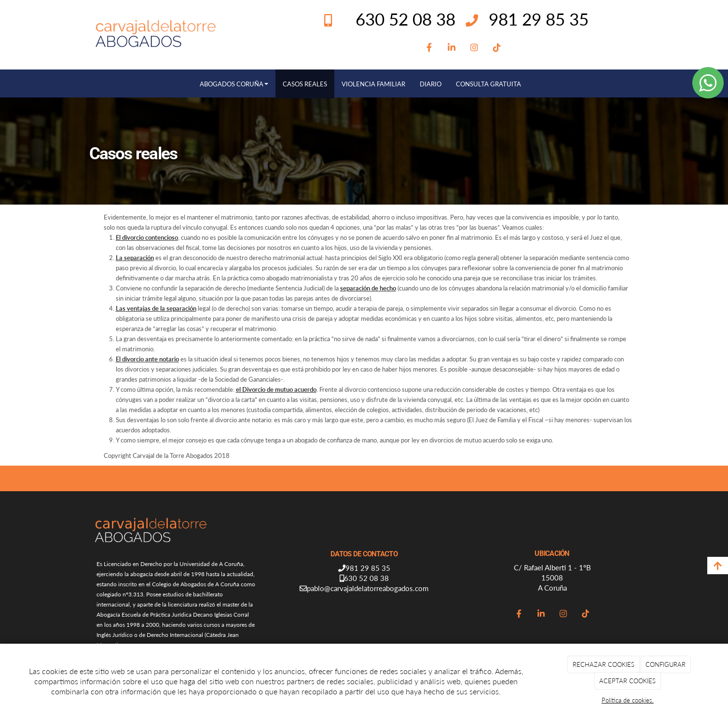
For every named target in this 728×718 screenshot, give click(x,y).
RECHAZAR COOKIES (604, 664)
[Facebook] (429, 48)
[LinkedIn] (452, 48)
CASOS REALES (305, 84)
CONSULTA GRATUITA (488, 84)
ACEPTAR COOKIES (627, 681)
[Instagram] (474, 48)
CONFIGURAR (666, 664)
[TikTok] (497, 48)
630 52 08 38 (366, 578)
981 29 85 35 (539, 19)
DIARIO (431, 84)
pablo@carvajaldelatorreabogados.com (368, 588)
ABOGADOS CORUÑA (234, 84)
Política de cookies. (628, 700)
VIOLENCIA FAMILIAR (373, 84)
